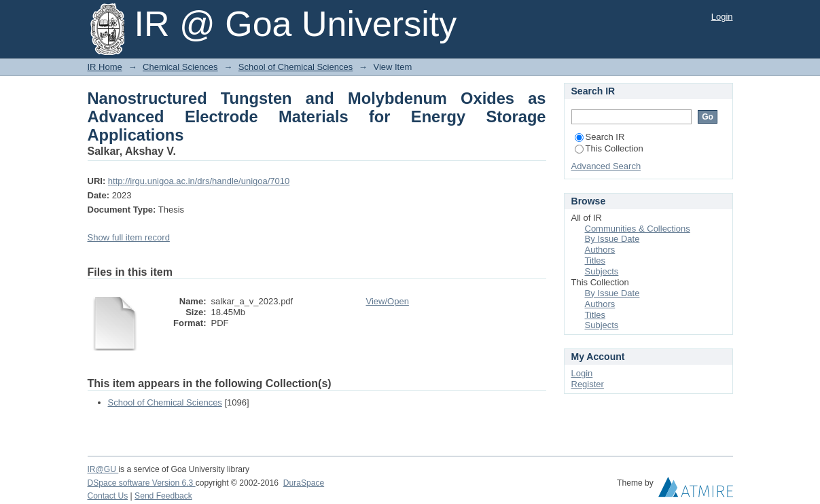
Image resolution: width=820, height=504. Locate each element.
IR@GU (103, 469)
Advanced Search (606, 166)
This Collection (609, 148)
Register (588, 384)
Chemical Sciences (180, 67)
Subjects (602, 271)
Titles (595, 260)
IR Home (105, 67)
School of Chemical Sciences (296, 67)
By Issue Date (612, 239)
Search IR (600, 137)
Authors (600, 250)
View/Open (388, 301)
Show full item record (129, 237)
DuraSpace (304, 483)
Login (722, 17)
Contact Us (108, 496)
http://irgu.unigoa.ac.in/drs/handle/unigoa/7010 (199, 181)
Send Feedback (163, 496)
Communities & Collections (638, 229)
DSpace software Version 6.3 (142, 483)
